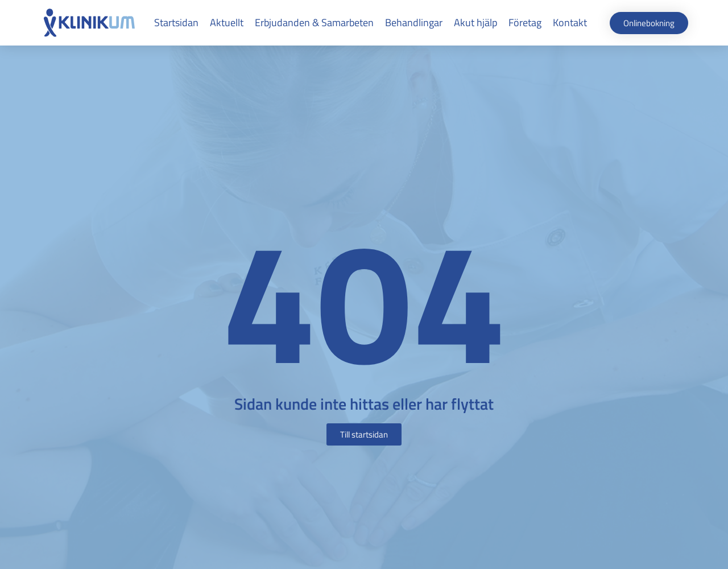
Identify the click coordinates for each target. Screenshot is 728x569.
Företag (525, 22)
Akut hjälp (475, 22)
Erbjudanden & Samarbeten (314, 22)
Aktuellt (227, 22)
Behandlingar (414, 22)
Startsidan (176, 22)
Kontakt (570, 22)
